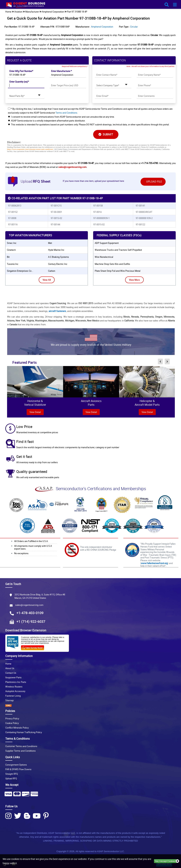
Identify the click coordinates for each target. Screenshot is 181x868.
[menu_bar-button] (175, 5)
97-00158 (98, 206)
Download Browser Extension (26, 630)
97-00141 (140, 206)
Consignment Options (16, 765)
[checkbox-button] (9, 109)
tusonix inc (13, 264)
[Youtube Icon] (37, 816)
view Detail (35, 412)
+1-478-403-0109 (30, 613)
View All (47, 280)
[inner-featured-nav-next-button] (167, 361)
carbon (52, 271)
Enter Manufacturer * (62, 71)
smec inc (12, 243)
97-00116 (13, 224)
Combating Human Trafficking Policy (24, 732)
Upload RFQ (11, 778)
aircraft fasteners (57, 311)
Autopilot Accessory (15, 691)
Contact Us (11, 673)
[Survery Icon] (34, 647)
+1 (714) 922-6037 (31, 621)
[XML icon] (90, 706)
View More (134, 280)
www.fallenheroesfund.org (154, 563)
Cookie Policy (12, 723)
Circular (134, 27)
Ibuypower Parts (13, 677)
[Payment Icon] (8, 795)
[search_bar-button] (167, 5)
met (50, 243)
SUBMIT (106, 134)
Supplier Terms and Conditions (21, 751)
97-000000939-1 (101, 218)
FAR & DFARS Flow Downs (18, 769)
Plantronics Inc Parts (16, 682)
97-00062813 (15, 206)
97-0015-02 (56, 218)
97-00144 (55, 224)
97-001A (97, 212)
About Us (10, 668)
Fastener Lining (13, 696)
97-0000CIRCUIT (144, 212)
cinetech (11, 250)
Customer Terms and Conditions (21, 746)
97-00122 (140, 224)
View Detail (91, 412)
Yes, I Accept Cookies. (165, 861)
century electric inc (58, 264)
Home (8, 664)
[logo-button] (90, 6)
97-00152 (13, 212)
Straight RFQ (12, 774)
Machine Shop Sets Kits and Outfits (112, 264)
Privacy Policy (12, 718)
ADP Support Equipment (107, 243)
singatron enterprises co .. (20, 271)
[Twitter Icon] (18, 816)
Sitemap (9, 700)
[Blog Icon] (27, 816)
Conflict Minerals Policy (17, 728)
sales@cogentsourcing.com (72, 167)
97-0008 (12, 218)
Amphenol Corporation (102, 27)
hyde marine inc (56, 250)
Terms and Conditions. (67, 113)
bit (8, 257)
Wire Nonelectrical (104, 257)
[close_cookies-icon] (177, 861)
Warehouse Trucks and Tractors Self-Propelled (118, 250)
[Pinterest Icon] (46, 816)
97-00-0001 (56, 212)
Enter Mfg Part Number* (21, 71)
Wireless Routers (14, 687)
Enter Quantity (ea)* (19, 82)
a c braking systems (59, 257)
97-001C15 (56, 206)
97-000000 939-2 (144, 218)
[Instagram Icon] (8, 816)
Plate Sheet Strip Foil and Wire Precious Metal (118, 271)
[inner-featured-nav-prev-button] (160, 361)
